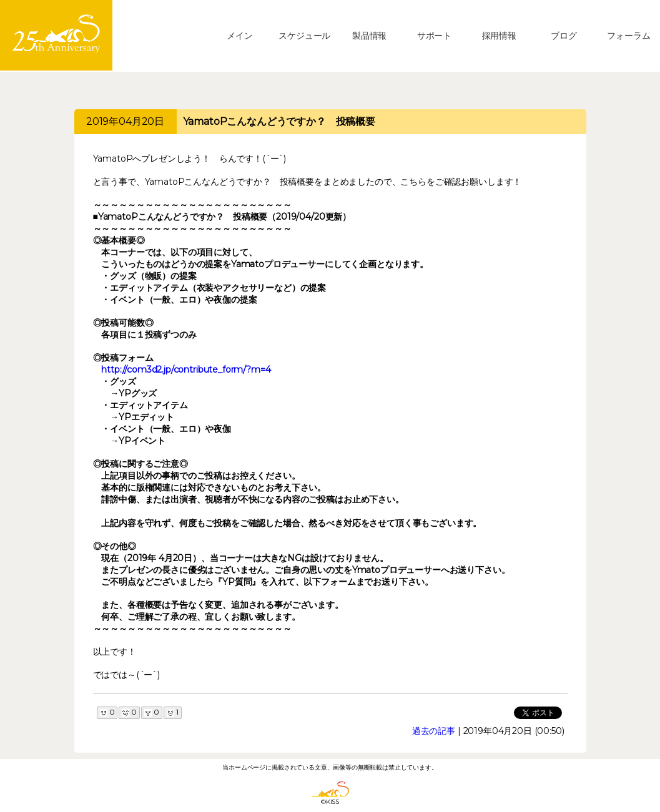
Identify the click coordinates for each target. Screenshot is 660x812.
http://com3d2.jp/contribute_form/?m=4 (186, 369)
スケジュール (304, 36)
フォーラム (628, 36)
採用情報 (499, 36)
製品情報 (369, 36)
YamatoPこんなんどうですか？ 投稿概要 (279, 121)
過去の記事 (434, 731)
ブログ (564, 36)
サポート (434, 36)
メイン (240, 36)
